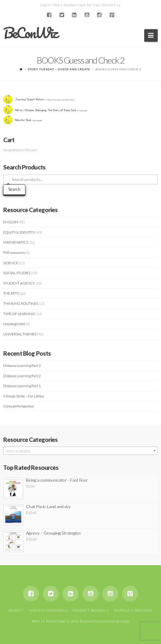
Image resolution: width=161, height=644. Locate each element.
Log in (46, 5)
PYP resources (14, 253)
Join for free (89, 5)
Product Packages (91, 610)
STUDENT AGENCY (19, 283)
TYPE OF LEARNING (19, 314)
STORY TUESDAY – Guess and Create (59, 69)
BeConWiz (30, 33)
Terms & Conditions (48, 610)
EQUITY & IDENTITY (19, 232)
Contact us (112, 5)
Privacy (16, 610)
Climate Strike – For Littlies (24, 396)
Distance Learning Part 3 (22, 366)
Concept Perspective (19, 406)
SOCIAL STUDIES (17, 273)
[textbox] (80, 451)
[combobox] (80, 451)
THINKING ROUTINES (21, 303)
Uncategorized (14, 324)
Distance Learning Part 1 (22, 386)
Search (14, 189)
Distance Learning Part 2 (22, 376)
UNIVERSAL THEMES (20, 334)
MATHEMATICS (16, 242)
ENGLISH (11, 222)
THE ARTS (11, 293)
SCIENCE (11, 263)
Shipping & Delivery (133, 610)
